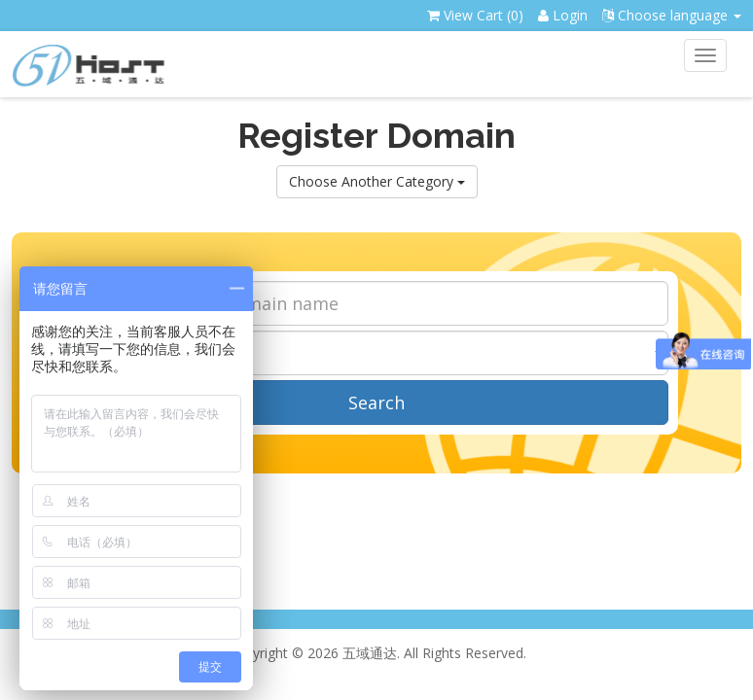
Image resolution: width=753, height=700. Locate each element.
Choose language (672, 15)
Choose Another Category (377, 181)
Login (563, 15)
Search (376, 402)
